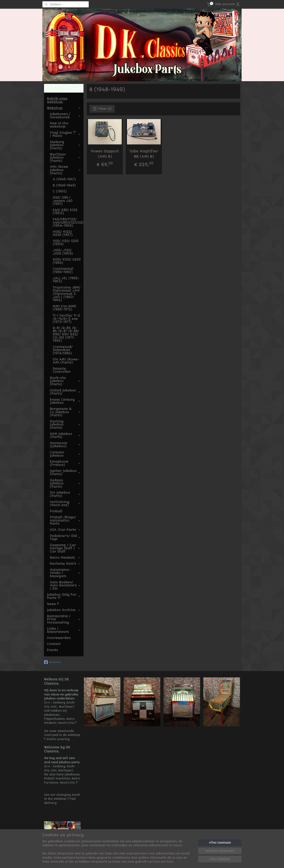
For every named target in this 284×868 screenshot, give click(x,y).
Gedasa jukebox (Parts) (65, 483)
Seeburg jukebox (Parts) (65, 145)
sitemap (156, 861)
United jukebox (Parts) (65, 392)
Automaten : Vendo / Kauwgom (65, 573)
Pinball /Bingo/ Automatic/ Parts (65, 520)
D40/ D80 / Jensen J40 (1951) (63, 201)
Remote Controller (62, 370)
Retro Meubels (65, 558)
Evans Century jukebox (65, 401)
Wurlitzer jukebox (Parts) (65, 158)
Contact (54, 644)
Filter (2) (102, 109)
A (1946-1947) (64, 179)
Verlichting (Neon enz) (65, 504)
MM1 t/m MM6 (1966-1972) (64, 308)
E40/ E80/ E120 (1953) (65, 212)
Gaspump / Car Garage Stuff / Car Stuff (65, 548)
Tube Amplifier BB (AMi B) (144, 154)
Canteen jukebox (65, 454)
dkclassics (52, 662)
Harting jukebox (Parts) (65, 424)
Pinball (56, 511)
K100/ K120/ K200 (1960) (67, 261)
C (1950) (60, 191)
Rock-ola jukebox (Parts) (65, 381)
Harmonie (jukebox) (65, 445)
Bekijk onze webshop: (57, 100)
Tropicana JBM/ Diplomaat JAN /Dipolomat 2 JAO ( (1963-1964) (67, 294)
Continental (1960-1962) (63, 270)
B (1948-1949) (64, 185)
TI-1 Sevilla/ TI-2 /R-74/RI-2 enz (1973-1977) (66, 319)
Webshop (64, 108)
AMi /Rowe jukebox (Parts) (65, 170)
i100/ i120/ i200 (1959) (66, 243)
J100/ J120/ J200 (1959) (63, 252)
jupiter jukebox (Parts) (65, 472)
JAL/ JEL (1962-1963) (66, 280)
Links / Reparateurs (64, 630)
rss (165, 861)
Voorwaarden (59, 638)
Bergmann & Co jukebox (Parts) (65, 412)
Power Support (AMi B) (105, 154)
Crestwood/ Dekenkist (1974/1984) (63, 350)
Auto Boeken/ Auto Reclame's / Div (65, 585)
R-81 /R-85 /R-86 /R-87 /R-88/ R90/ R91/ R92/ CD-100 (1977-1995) (66, 334)
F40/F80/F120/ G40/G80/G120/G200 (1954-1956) (68, 222)
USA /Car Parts (65, 530)
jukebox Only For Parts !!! (64, 596)
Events (53, 650)
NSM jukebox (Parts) (65, 435)
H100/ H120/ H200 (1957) (63, 233)
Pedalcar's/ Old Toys (65, 537)
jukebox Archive (64, 610)
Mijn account (228, 4)
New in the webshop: (59, 125)
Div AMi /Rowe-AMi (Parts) (66, 361)
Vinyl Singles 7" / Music (65, 134)
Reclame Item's (65, 564)
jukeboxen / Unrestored (65, 116)
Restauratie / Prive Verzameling (64, 619)
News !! (53, 604)
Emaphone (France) (65, 463)
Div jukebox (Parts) (65, 494)
